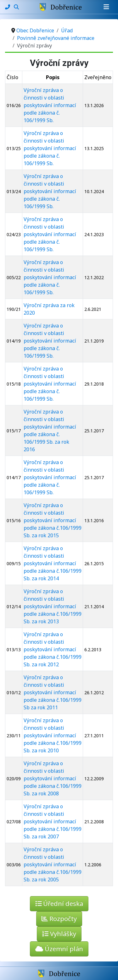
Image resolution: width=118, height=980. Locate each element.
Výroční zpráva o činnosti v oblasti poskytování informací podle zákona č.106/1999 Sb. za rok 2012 (53, 649)
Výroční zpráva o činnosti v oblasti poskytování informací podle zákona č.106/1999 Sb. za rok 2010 (53, 735)
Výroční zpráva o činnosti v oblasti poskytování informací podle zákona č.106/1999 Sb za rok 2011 (53, 692)
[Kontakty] (8, 7)
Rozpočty (59, 919)
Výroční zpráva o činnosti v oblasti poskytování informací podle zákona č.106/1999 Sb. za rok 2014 (53, 563)
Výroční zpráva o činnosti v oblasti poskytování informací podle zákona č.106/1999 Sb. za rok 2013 (53, 606)
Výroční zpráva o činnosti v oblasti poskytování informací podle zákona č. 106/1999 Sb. (50, 105)
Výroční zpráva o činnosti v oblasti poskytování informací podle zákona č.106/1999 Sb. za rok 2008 (53, 778)
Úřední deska (59, 904)
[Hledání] (16, 7)
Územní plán (59, 949)
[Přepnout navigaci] (106, 7)
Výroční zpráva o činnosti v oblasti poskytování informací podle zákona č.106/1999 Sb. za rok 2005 (53, 864)
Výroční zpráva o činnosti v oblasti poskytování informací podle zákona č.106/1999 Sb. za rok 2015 (53, 520)
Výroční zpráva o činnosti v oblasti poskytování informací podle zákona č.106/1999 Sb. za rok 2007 (53, 821)
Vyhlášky (59, 934)
